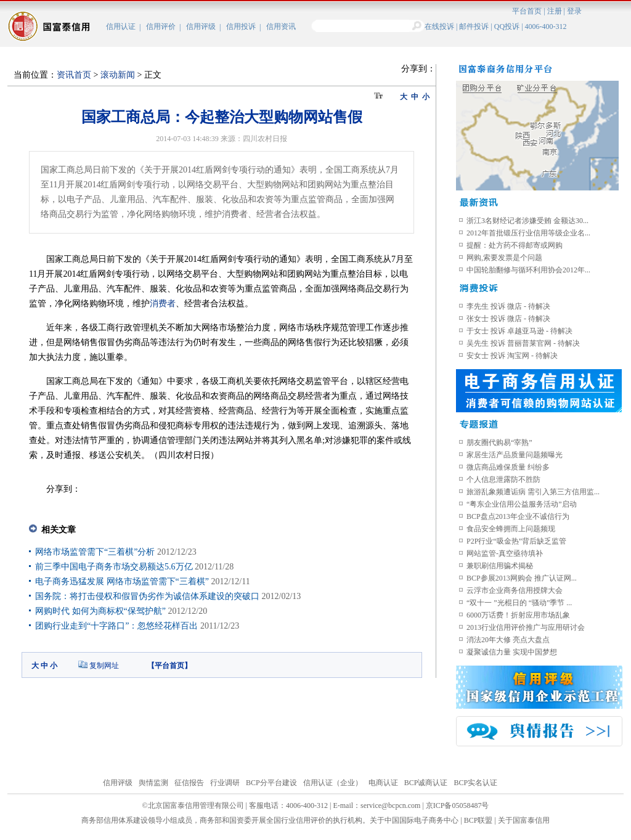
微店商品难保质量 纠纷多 (508, 467)
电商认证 (383, 783)
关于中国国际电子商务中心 (414, 820)
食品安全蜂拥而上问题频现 (511, 529)
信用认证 (121, 27)
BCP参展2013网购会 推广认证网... (522, 578)
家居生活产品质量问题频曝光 (515, 455)
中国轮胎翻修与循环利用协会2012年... (528, 270)
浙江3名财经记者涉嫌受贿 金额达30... (527, 221)
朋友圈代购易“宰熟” (499, 442)
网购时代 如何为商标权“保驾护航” (100, 611)
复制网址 (104, 666)
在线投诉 (439, 27)
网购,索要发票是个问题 (504, 258)
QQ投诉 (507, 27)
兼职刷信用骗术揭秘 (500, 566)
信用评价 (161, 27)
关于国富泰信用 (524, 820)
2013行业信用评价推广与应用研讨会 (526, 627)
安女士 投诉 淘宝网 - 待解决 (512, 356)
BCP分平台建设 (271, 783)
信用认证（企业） (333, 783)
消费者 (163, 304)
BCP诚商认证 (426, 783)
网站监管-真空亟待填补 (505, 553)
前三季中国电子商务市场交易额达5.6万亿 (115, 567)
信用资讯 (281, 27)
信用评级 (201, 27)
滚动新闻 (118, 75)
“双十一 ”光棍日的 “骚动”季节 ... (519, 603)
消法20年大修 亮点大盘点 (508, 640)
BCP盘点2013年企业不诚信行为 (518, 516)
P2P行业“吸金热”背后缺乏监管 (516, 541)
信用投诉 (241, 27)
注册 (555, 11)
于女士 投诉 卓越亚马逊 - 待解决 (519, 331)
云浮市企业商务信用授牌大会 (515, 590)
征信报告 (189, 783)
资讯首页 (74, 75)
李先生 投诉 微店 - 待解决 (508, 306)
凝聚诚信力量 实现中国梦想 (512, 652)
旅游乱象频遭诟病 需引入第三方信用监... (533, 492)
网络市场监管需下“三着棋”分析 (95, 552)
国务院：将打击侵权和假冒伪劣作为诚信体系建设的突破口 (149, 596)
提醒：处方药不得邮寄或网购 (515, 245)
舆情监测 (153, 783)
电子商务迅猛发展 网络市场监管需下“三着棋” (122, 581)
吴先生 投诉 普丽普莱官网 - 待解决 (523, 343)
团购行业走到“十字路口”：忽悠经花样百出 (116, 626)
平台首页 (527, 11)
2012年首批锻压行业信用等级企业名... (528, 233)
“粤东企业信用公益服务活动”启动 (522, 504)
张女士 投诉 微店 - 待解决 (508, 319)
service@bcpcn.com (390, 805)
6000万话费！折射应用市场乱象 (518, 615)
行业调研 (225, 783)
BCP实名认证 (475, 783)
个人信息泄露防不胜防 (503, 479)
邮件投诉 (474, 27)
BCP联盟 (478, 820)
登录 (574, 11)
